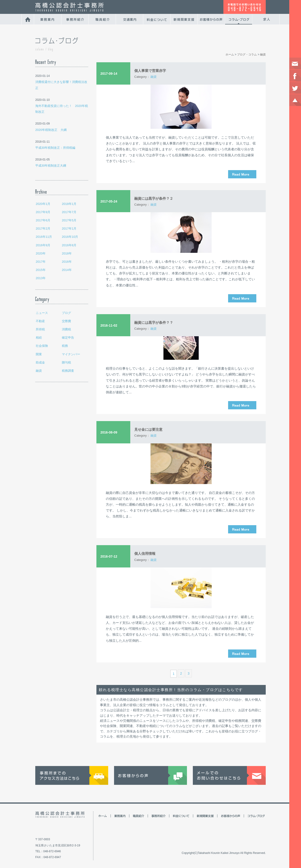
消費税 (66, 329)
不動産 (40, 321)
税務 (65, 346)
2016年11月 (44, 237)
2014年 (67, 270)
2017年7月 (69, 212)
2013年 (41, 278)
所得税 (40, 329)
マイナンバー (71, 354)
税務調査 (68, 371)
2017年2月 (43, 229)
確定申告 (68, 338)
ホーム (230, 55)
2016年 (67, 262)
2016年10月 (70, 237)
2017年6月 (43, 220)
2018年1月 (69, 204)
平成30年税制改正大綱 (51, 166)
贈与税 (66, 362)
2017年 (41, 262)
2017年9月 (43, 212)
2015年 (41, 270)
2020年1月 (43, 204)
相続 (39, 338)
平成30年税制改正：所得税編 (55, 148)
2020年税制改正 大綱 (51, 130)
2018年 (67, 253)
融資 (39, 371)
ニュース (42, 313)
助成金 (40, 362)
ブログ (66, 313)
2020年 (41, 253)
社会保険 (42, 346)
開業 (39, 354)
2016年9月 (43, 245)
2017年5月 (69, 220)
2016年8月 (69, 245)
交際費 (66, 321)
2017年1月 (69, 229)
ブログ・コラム (247, 55)
